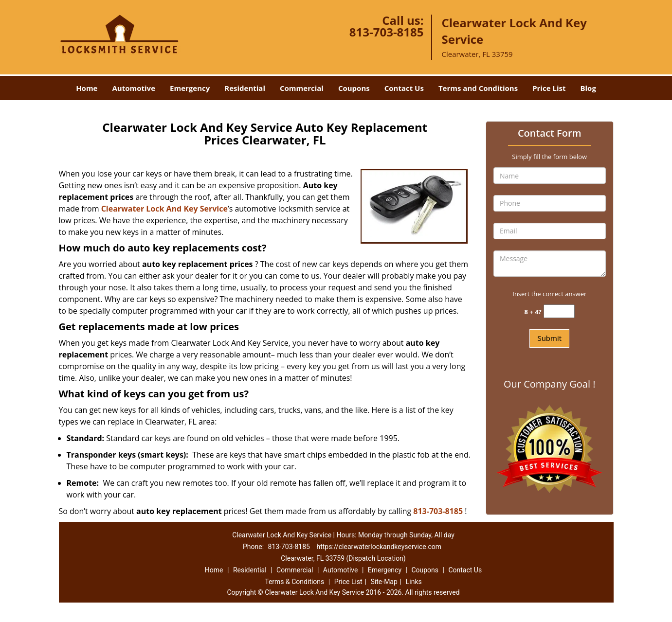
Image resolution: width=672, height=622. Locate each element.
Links (414, 582)
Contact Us (404, 88)
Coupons (354, 88)
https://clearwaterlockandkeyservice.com (379, 547)
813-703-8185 (387, 32)
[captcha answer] (559, 311)
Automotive (134, 88)
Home (87, 88)
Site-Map (384, 582)
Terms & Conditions (294, 582)
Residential (245, 88)
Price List (549, 88)
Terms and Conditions (478, 88)
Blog (588, 88)
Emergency (190, 88)
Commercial (302, 88)
